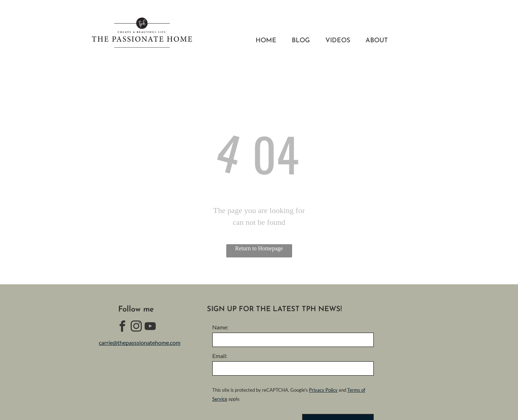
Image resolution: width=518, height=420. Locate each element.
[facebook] (122, 327)
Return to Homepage (259, 248)
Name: (220, 327)
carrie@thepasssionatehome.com (140, 342)
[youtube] (150, 327)
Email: (220, 356)
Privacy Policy (323, 390)
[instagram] (136, 327)
